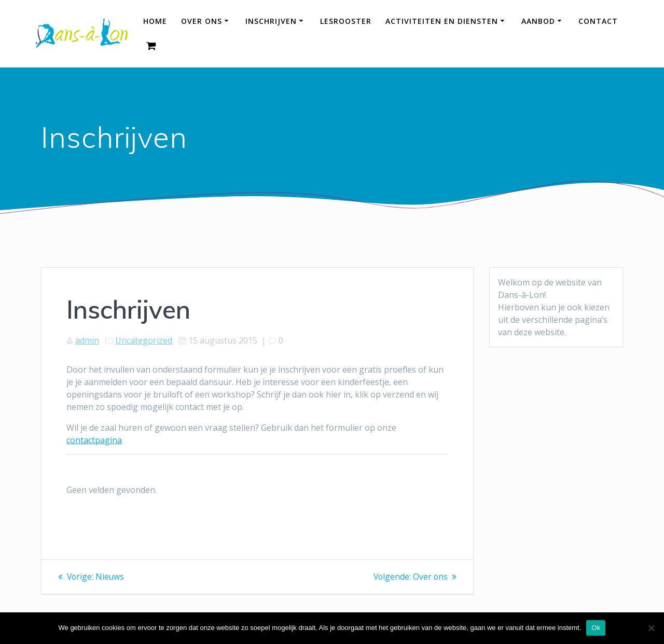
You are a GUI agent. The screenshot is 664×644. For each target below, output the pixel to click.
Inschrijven (271, 21)
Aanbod (538, 21)
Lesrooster (346, 21)
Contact (598, 21)
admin (87, 340)
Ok (596, 628)
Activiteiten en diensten (442, 21)
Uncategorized (144, 340)
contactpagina (94, 440)
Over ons (202, 21)
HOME (155, 21)
